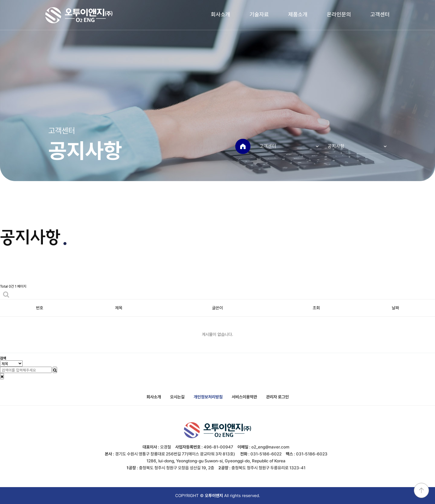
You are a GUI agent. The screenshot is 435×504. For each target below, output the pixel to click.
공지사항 (336, 146)
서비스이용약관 (244, 397)
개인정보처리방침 (208, 397)
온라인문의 (339, 14)
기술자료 (259, 14)
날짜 (395, 308)
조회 (316, 308)
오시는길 (177, 397)
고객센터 (380, 14)
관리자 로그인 (277, 397)
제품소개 (298, 14)
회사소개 (221, 14)
